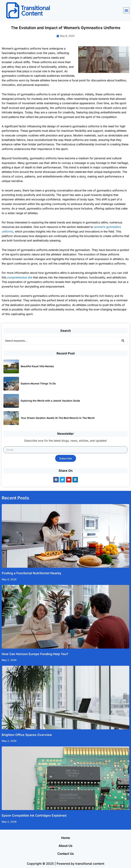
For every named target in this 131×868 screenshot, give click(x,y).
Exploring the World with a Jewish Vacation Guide (50, 401)
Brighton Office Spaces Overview (27, 735)
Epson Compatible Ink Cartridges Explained (34, 815)
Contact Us (66, 854)
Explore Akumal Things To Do (38, 383)
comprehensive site (20, 277)
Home (66, 838)
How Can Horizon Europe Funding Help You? (35, 654)
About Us (65, 846)
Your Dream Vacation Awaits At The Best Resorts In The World (58, 418)
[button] (126, 10)
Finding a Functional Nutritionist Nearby (32, 573)
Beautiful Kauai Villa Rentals (37, 366)
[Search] (61, 341)
